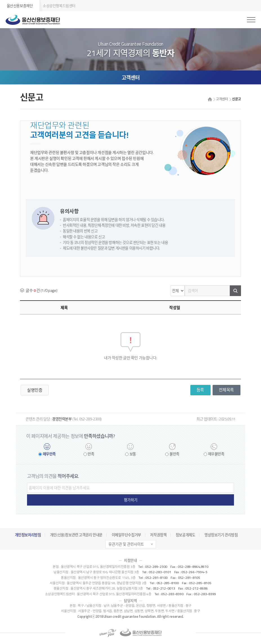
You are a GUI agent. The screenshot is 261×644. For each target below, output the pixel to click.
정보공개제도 (185, 535)
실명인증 (35, 390)
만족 (91, 454)
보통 (133, 454)
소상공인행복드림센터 (59, 6)
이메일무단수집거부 (126, 535)
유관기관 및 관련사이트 (126, 544)
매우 (49, 454)
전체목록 (226, 390)
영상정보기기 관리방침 (221, 535)
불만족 (174, 454)
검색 (235, 291)
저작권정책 (158, 535)
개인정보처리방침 (28, 535)
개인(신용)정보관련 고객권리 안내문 (76, 535)
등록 (200, 390)
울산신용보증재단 (20, 6)
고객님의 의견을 (53, 476)
